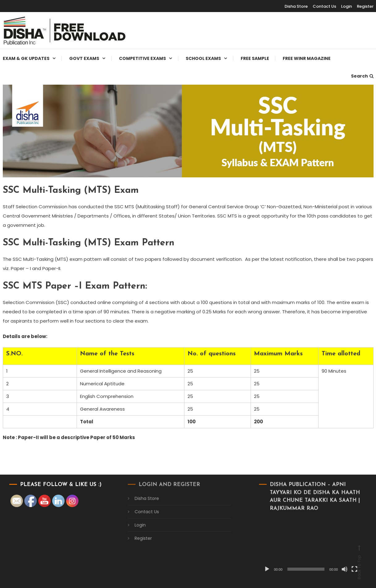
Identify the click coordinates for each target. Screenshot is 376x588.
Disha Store (296, 6)
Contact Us (324, 6)
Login (346, 6)
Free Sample (255, 58)
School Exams (203, 58)
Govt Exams (84, 58)
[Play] (260, 569)
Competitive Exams (142, 58)
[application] (303, 546)
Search (362, 76)
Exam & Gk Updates (26, 58)
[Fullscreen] (347, 569)
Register (365, 6)
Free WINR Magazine (307, 58)
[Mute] (337, 569)
